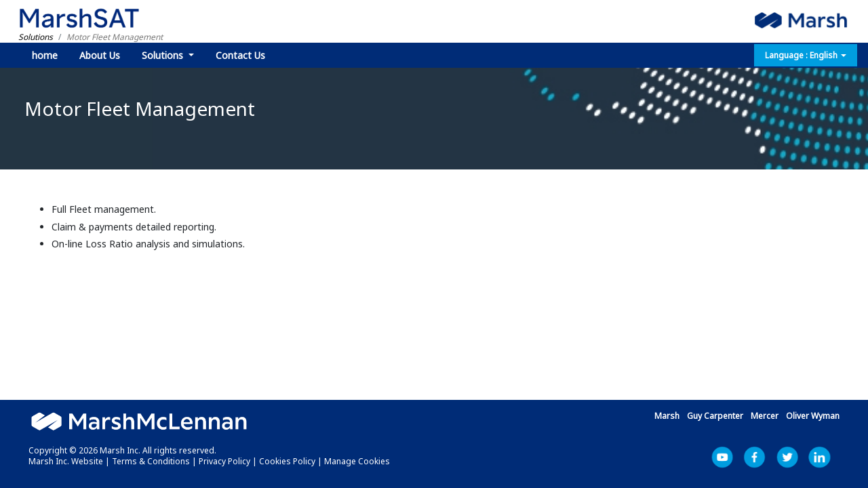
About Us (100, 55)
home (45, 55)
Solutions (164, 55)
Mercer (765, 416)
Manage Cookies (357, 461)
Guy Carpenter (715, 416)
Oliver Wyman (813, 416)
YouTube (730, 457)
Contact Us (240, 55)
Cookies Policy (287, 461)
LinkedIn (827, 457)
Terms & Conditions (151, 461)
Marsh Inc (795, 457)
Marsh (667, 416)
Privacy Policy (224, 461)
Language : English (806, 55)
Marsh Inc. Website (66, 461)
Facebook (762, 457)
